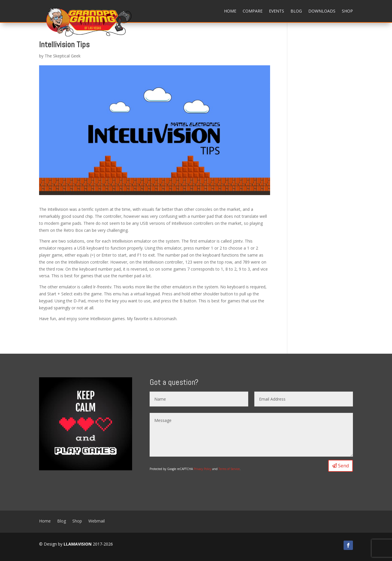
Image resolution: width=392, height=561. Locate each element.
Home (230, 11)
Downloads (322, 11)
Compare (253, 11)
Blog (296, 11)
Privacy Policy (203, 469)
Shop (347, 11)
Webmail (97, 521)
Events (276, 11)
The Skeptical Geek (63, 56)
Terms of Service (229, 469)
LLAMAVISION (78, 544)
